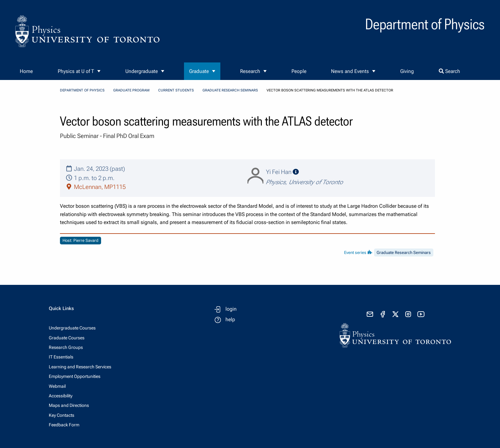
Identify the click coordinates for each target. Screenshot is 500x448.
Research (250, 71)
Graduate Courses (67, 338)
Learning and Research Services (80, 367)
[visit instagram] (408, 314)
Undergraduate (142, 71)
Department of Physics (82, 90)
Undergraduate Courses (72, 328)
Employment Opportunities (75, 376)
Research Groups (66, 347)
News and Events (350, 71)
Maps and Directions (69, 405)
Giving (407, 71)
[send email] (370, 314)
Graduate (199, 71)
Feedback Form (64, 425)
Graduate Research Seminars (230, 90)
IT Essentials (61, 357)
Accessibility (61, 396)
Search (449, 71)
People (299, 71)
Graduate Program (131, 90)
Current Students (176, 90)
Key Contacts (62, 415)
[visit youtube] (421, 314)
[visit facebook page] (383, 314)
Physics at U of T (76, 71)
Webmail (57, 386)
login (231, 309)
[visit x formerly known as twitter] (395, 314)
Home (26, 71)
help (230, 319)
